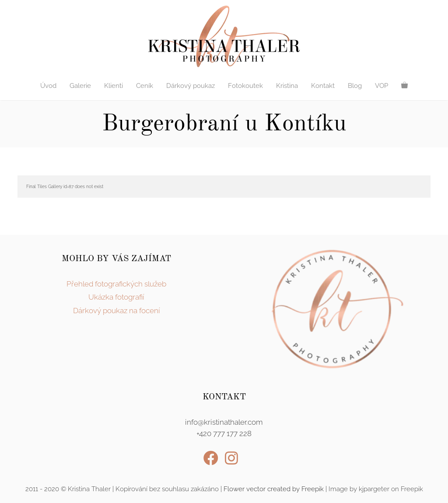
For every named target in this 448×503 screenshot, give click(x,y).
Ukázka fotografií (116, 297)
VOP (381, 86)
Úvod (48, 86)
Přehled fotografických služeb (116, 284)
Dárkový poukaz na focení (117, 311)
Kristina (287, 86)
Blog (355, 86)
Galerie (80, 86)
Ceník (145, 86)
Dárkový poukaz (191, 86)
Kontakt (323, 86)
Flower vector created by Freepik (274, 489)
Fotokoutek (245, 86)
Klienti (114, 86)
